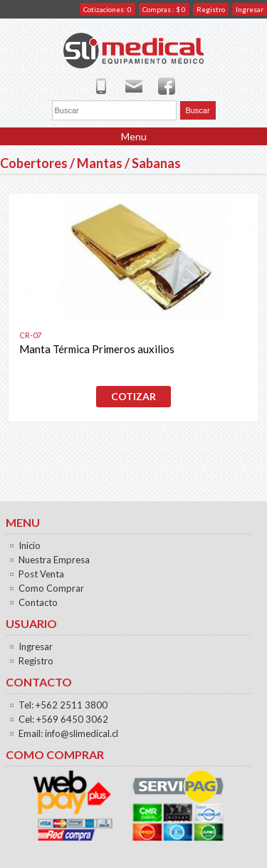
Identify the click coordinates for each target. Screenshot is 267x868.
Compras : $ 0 (164, 9)
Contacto (38, 602)
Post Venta (41, 574)
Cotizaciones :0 (108, 9)
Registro (211, 9)
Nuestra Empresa (54, 560)
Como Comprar (51, 588)
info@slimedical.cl (82, 733)
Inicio (30, 545)
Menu (134, 136)
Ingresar (250, 9)
